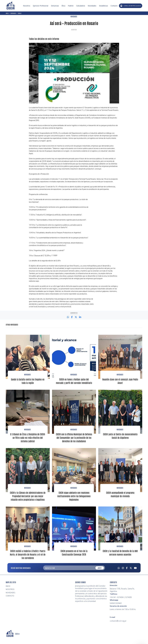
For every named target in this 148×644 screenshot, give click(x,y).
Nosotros (27, 6)
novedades (120, 494)
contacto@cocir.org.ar (118, 627)
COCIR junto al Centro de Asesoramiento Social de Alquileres (120, 439)
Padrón (71, 6)
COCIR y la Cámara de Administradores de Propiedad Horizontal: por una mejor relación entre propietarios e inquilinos (28, 502)
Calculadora (81, 6)
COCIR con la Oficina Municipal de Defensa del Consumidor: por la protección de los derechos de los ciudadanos (74, 442)
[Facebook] (127, 574)
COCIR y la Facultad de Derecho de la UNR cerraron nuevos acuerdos (120, 559)
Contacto (114, 6)
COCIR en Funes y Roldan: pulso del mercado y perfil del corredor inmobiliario (74, 383)
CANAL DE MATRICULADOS (131, 6)
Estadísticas (103, 6)
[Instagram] (123, 574)
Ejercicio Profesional (41, 6)
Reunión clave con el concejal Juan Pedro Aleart (120, 381)
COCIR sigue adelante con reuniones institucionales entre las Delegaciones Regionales (74, 502)
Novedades (92, 6)
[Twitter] (131, 574)
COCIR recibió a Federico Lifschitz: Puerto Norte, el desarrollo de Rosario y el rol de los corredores (28, 561)
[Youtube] (135, 574)
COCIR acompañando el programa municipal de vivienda (120, 501)
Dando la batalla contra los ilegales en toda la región (28, 381)
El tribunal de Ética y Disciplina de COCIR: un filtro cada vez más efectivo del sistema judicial (28, 441)
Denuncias (55, 6)
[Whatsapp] (119, 574)
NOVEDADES (74, 16)
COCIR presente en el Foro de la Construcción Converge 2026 (74, 559)
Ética (63, 6)
